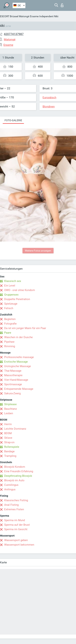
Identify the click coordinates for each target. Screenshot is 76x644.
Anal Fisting (11, 505)
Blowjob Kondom (15, 467)
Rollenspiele (12, 447)
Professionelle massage (19, 357)
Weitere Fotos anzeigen (38, 251)
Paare (8, 333)
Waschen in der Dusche (18, 337)
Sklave (8, 438)
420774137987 (14, 34)
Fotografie (10, 324)
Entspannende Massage (19, 389)
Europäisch (49, 97)
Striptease (10, 404)
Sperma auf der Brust (17, 525)
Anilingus (10, 489)
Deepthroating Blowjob (18, 476)
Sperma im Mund (15, 520)
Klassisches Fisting (16, 500)
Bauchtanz (11, 409)
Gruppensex (11, 295)
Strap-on (9, 442)
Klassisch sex (13, 281)
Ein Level (10, 286)
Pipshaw (9, 342)
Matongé (24, 16)
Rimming (10, 346)
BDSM (8, 433)
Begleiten (10, 319)
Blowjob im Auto (14, 480)
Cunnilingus (11, 485)
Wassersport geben (16, 540)
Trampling (10, 456)
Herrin (8, 424)
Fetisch (9, 308)
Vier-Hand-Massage (16, 380)
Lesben (9, 413)
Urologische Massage (18, 366)
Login (62, 5)
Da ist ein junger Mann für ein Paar (25, 328)
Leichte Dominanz (15, 429)
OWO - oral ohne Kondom (20, 290)
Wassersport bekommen (19, 545)
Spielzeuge (11, 304)
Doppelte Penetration (17, 299)
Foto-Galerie (13, 120)
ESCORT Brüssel (9, 16)
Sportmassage (13, 384)
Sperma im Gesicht (16, 529)
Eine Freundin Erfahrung (19, 471)
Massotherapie (13, 375)
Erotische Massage (16, 362)
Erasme (34, 16)
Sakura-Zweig (12, 393)
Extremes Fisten (14, 509)
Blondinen (49, 107)
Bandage (9, 451)
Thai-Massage (13, 371)
